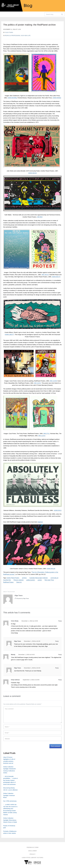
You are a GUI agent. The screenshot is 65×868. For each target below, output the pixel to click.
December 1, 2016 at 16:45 (32, 641)
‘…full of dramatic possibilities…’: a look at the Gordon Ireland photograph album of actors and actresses (10, 780)
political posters (31, 580)
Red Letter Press (49, 580)
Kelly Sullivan (15, 680)
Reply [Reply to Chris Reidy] (60, 621)
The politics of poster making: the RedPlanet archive (30, 25)
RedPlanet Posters (8, 582)
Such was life (26, 36)
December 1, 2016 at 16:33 (26, 655)
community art (54, 578)
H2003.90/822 (57, 98)
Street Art (19, 582)
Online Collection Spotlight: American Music (9, 795)
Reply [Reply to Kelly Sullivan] (60, 680)
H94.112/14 (42, 436)
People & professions (13, 36)
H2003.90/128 (51, 569)
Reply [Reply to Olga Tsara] (57, 641)
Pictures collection (19, 580)
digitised (40, 522)
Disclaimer (32, 851)
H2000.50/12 (58, 510)
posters (40, 580)
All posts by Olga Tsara (23, 598)
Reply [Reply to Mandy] (60, 655)
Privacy (32, 854)
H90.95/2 (40, 217)
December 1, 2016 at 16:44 (32, 668)
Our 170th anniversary (10, 801)
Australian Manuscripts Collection (39, 578)
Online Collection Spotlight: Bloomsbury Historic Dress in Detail (10, 820)
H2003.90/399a (12, 98)
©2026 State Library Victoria (32, 858)
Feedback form (32, 847)
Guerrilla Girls (7, 580)
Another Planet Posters (13, 578)
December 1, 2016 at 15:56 (30, 621)
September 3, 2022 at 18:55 (31, 680)
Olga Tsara (9, 32)
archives (24, 578)
